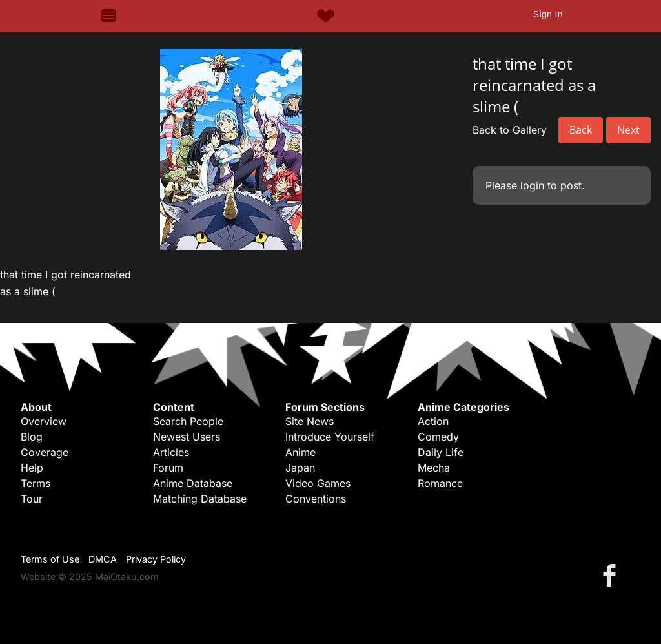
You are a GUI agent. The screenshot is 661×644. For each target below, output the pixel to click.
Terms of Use (50, 559)
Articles (171, 452)
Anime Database (193, 483)
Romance (440, 483)
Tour (32, 499)
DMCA (103, 559)
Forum (168, 468)
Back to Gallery (510, 130)
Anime (300, 452)
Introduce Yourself (330, 437)
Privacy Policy (156, 559)
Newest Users (187, 437)
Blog (32, 437)
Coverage (45, 452)
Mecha (434, 468)
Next (628, 130)
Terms (36, 483)
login (532, 185)
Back (581, 130)
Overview (44, 421)
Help (32, 468)
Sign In (548, 14)
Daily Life (441, 452)
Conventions (316, 499)
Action (433, 421)
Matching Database (200, 499)
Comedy (438, 437)
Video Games (318, 483)
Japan (300, 468)
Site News (310, 421)
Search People (188, 421)
